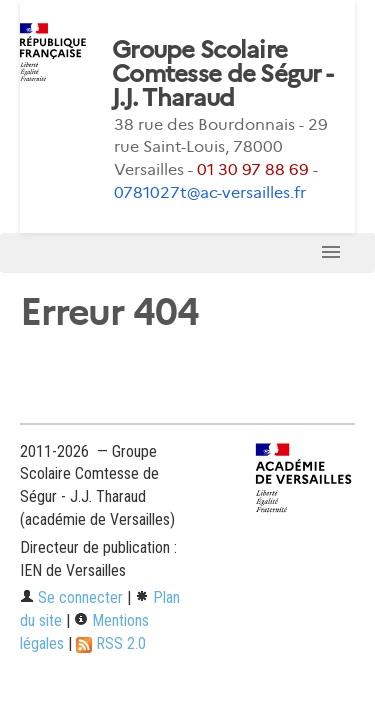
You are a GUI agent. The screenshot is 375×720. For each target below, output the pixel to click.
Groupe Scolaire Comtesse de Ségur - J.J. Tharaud (221, 74)
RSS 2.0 (111, 643)
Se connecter (71, 597)
